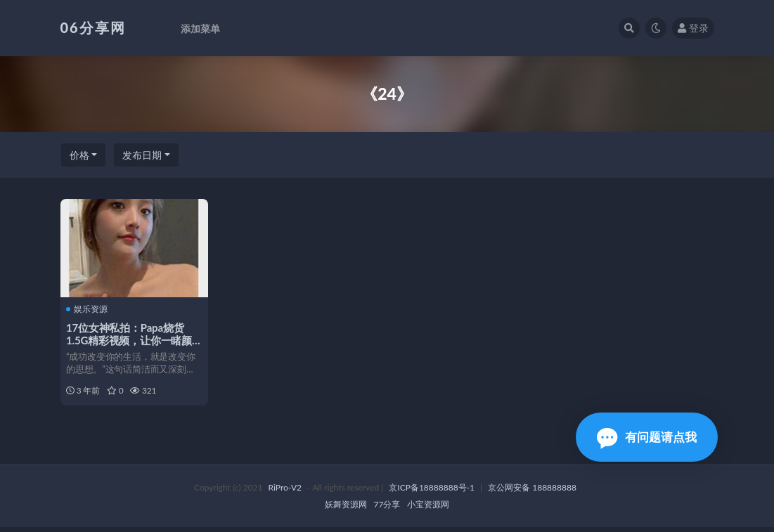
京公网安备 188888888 (532, 492)
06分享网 (93, 27)
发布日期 (142, 155)
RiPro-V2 (285, 492)
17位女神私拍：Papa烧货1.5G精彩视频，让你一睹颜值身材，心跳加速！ (130, 340)
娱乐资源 (88, 309)
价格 (79, 155)
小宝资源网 (428, 509)
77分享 (387, 509)
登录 (693, 28)
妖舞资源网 (346, 509)
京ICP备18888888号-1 (432, 492)
